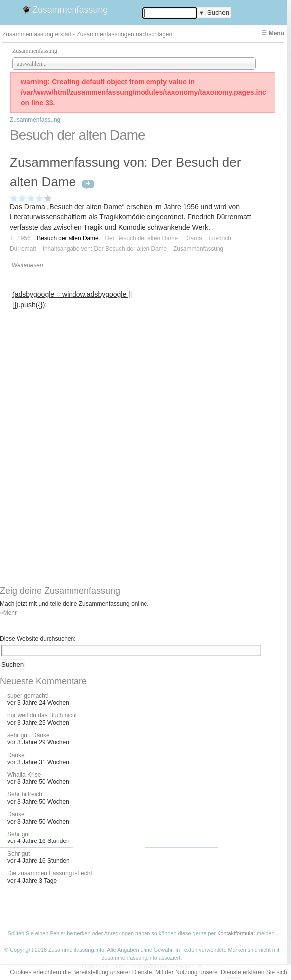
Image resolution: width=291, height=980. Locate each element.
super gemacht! (28, 696)
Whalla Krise (24, 775)
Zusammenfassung (70, 10)
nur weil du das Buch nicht (42, 715)
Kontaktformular (236, 933)
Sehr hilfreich (25, 794)
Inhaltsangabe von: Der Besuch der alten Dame (105, 249)
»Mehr (8, 613)
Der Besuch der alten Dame (141, 238)
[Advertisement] (76, 374)
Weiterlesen (28, 265)
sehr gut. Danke (29, 735)
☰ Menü (273, 33)
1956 (24, 238)
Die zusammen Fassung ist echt (50, 873)
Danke (16, 755)
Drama (193, 238)
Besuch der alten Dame (68, 238)
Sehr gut (19, 834)
